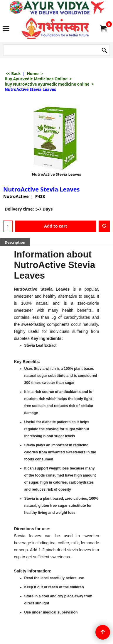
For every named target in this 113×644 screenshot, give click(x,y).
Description (15, 242)
